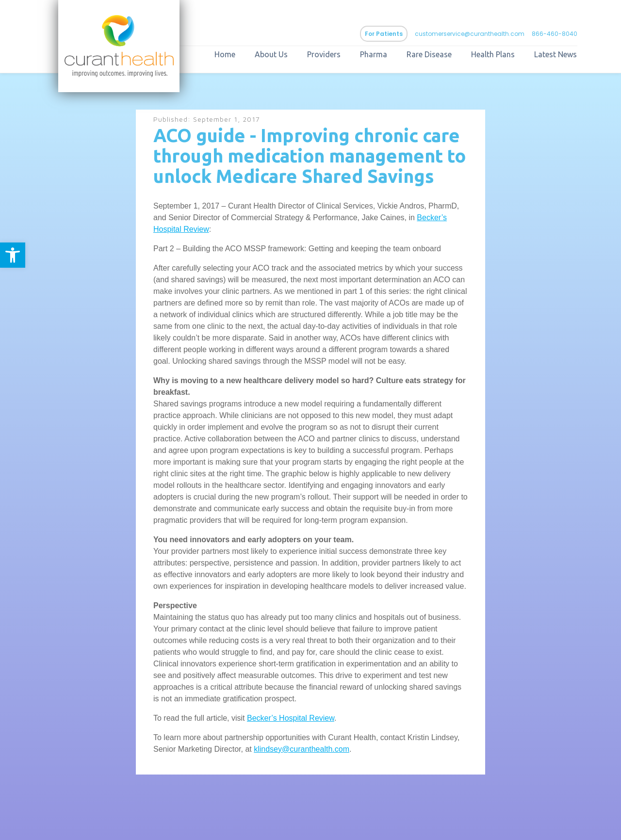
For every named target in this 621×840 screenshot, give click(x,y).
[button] (13, 255)
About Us (271, 54)
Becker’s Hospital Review (291, 718)
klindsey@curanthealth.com (302, 749)
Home (225, 54)
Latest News (556, 54)
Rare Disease (429, 54)
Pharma (374, 54)
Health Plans (493, 54)
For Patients (384, 34)
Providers (324, 54)
